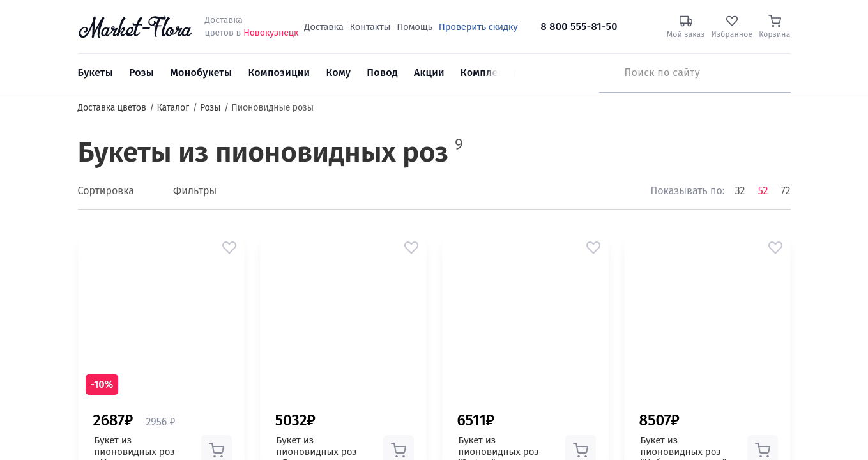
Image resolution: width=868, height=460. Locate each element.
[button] (229, 248)
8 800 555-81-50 (579, 27)
